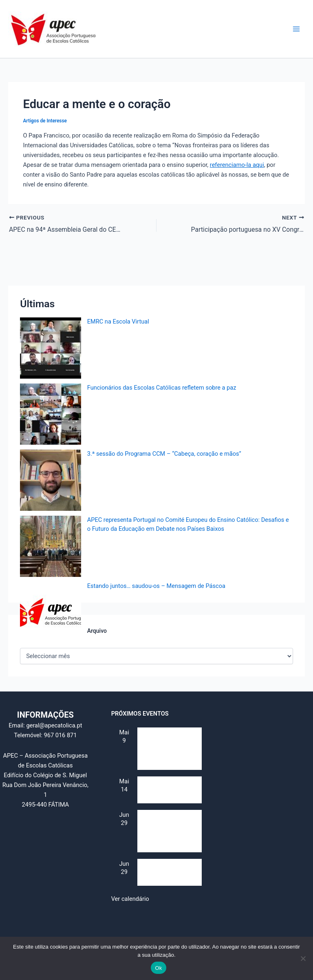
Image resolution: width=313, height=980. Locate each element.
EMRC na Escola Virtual (118, 321)
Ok (158, 968)
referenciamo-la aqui (237, 165)
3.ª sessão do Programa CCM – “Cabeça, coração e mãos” (164, 454)
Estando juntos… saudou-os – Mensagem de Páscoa (156, 586)
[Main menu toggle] (296, 29)
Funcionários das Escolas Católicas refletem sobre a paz (162, 388)
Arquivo (97, 630)
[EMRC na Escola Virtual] (51, 348)
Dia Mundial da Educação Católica (162, 795)
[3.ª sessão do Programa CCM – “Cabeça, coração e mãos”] (51, 480)
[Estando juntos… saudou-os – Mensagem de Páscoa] (51, 612)
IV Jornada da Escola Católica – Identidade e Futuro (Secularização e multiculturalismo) (169, 836)
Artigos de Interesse (45, 121)
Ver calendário (130, 898)
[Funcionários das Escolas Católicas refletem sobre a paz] (51, 414)
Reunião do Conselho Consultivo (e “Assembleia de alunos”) (165, 754)
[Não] (303, 958)
